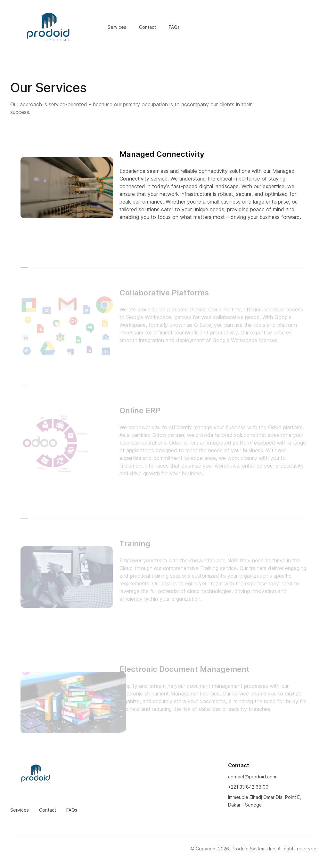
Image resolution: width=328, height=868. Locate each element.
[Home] (49, 27)
